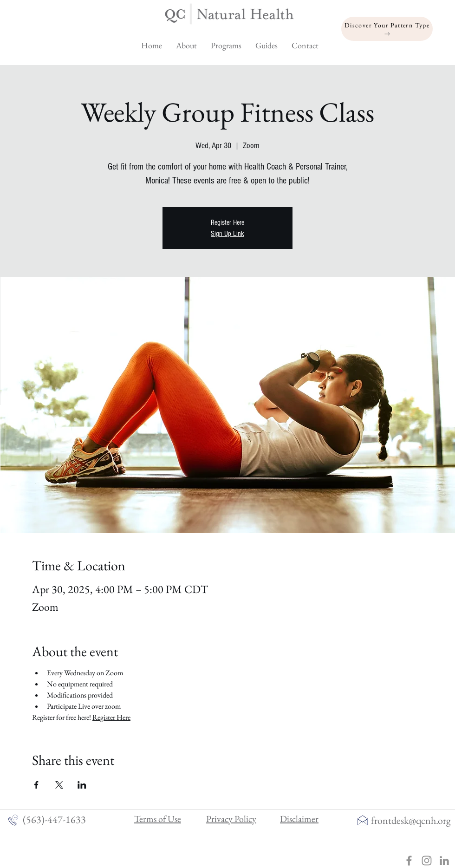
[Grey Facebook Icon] (409, 861)
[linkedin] (444, 861)
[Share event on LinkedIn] (82, 785)
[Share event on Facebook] (36, 785)
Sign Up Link (227, 234)
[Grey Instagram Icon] (427, 861)
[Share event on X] (59, 785)
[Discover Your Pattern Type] (387, 29)
